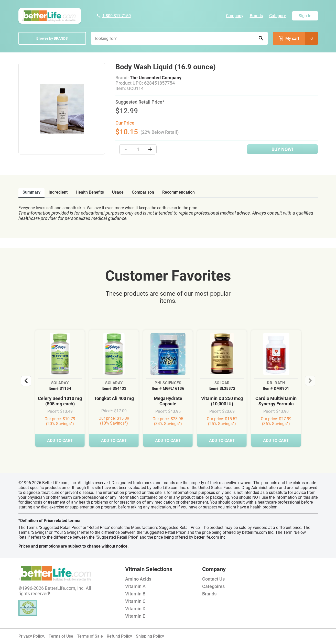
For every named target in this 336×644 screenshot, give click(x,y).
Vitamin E (135, 616)
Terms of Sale (90, 636)
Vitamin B (135, 594)
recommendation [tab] (178, 192)
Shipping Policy (150, 636)
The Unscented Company (156, 78)
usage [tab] (118, 192)
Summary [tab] (31, 192)
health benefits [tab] (90, 192)
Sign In (305, 16)
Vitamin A (135, 586)
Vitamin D (135, 609)
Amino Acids (138, 579)
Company (235, 16)
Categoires (213, 586)
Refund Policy (119, 636)
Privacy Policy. (32, 636)
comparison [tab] (143, 192)
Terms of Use (61, 636)
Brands (256, 16)
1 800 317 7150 (114, 16)
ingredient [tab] (58, 192)
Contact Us (213, 579)
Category (278, 16)
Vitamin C (135, 601)
